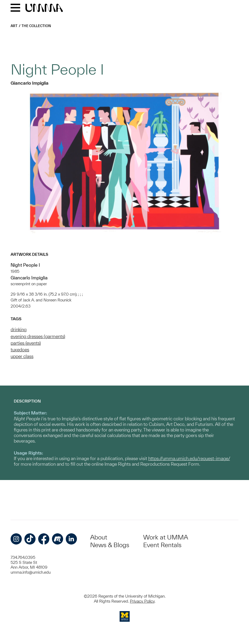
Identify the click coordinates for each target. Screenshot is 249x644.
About (99, 537)
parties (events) (26, 343)
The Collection (36, 26)
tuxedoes (20, 350)
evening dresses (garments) (38, 336)
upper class (22, 356)
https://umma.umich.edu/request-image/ (189, 458)
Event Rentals (162, 545)
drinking (19, 329)
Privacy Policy (142, 601)
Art (14, 26)
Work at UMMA (166, 537)
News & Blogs (110, 545)
